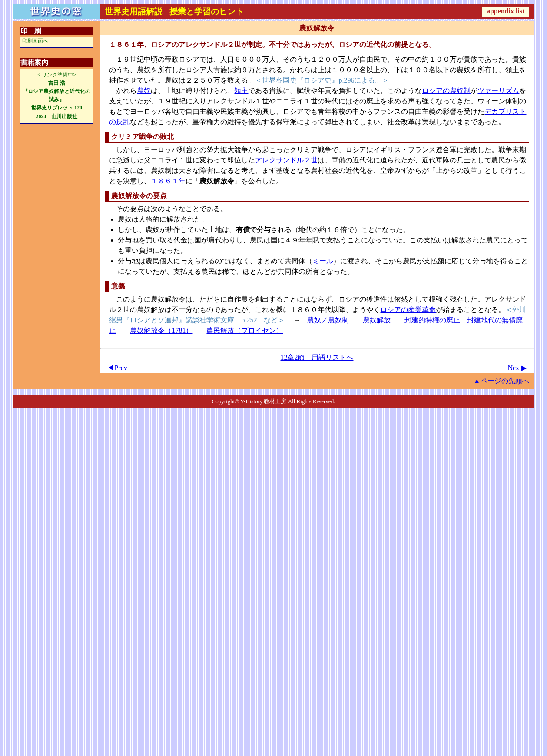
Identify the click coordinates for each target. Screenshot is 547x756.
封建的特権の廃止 (432, 320)
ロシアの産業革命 (408, 310)
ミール (323, 261)
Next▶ (517, 368)
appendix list (506, 11)
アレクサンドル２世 (286, 160)
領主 (241, 91)
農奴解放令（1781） (161, 330)
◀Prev (117, 368)
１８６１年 (168, 181)
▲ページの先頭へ (501, 381)
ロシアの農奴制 (446, 91)
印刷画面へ (35, 41)
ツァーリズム (498, 91)
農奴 (144, 91)
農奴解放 (377, 320)
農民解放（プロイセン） (245, 330)
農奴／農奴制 (328, 320)
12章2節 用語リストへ (317, 357)
